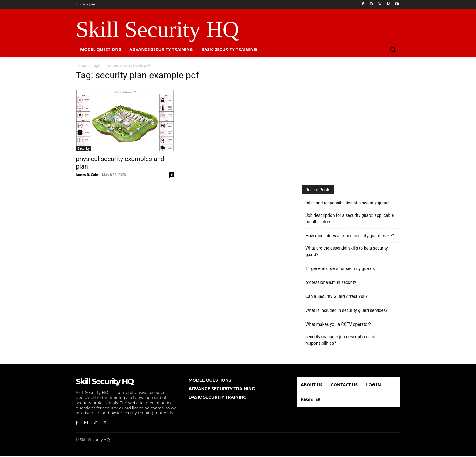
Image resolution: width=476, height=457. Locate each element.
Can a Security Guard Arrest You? (337, 296)
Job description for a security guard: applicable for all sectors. (350, 218)
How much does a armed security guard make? (350, 236)
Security (84, 148)
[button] (393, 49)
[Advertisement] (351, 123)
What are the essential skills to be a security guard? (347, 251)
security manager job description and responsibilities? (340, 340)
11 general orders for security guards (340, 268)
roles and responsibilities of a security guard (347, 203)
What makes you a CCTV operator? (338, 324)
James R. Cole (87, 174)
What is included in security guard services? (347, 310)
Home (81, 66)
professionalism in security (331, 282)
